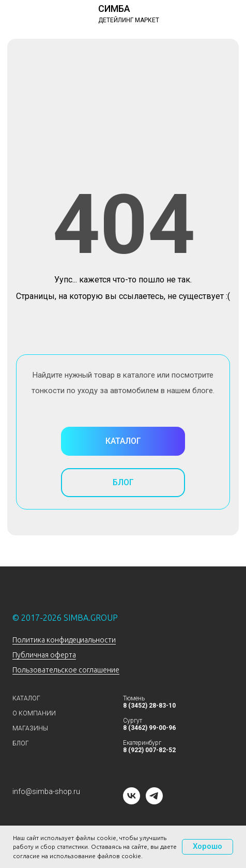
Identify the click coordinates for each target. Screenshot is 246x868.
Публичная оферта (44, 655)
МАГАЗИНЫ (30, 728)
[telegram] (154, 802)
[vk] (132, 802)
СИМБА (114, 9)
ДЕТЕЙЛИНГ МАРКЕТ (129, 20)
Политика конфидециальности (64, 640)
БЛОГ (21, 743)
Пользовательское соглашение (66, 670)
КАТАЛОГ (26, 698)
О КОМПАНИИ (34, 713)
